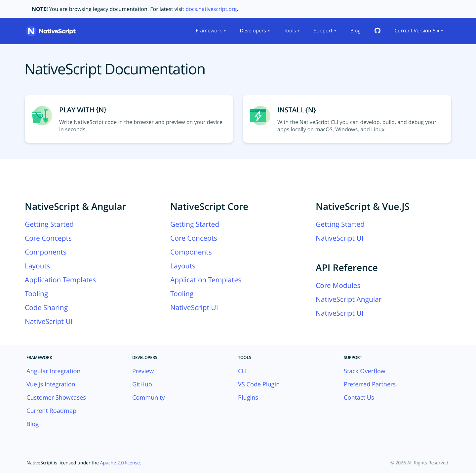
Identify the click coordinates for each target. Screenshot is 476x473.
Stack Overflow (365, 371)
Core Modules (338, 286)
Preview (143, 371)
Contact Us (359, 398)
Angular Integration (54, 371)
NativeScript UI (49, 322)
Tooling (36, 294)
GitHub (142, 384)
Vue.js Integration (51, 384)
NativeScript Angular (349, 299)
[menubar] (319, 31)
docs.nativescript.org (211, 9)
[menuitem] (210, 31)
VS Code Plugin (259, 384)
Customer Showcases (56, 398)
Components (46, 252)
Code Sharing (46, 308)
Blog (355, 31)
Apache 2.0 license (120, 463)
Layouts (37, 266)
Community (149, 398)
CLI (242, 371)
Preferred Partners (370, 384)
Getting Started (49, 224)
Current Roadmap (51, 411)
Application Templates (60, 280)
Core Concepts (48, 238)
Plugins (248, 398)
